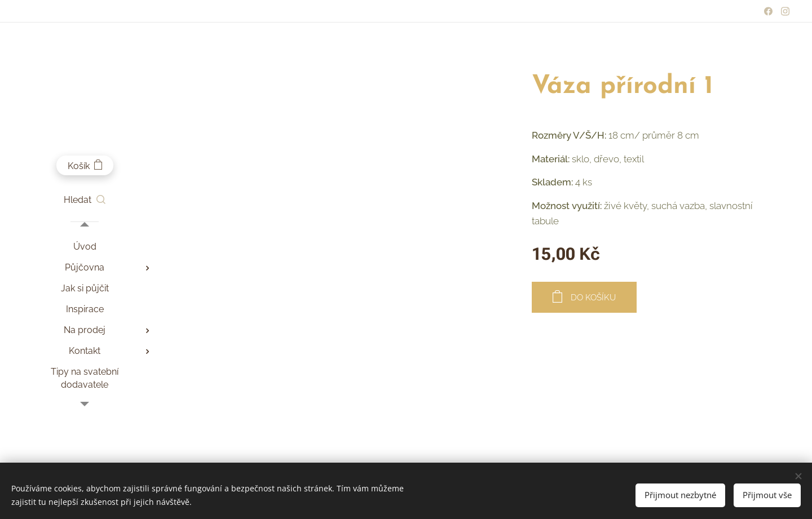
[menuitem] (85, 247)
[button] (85, 200)
